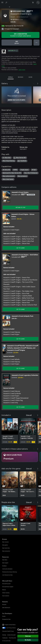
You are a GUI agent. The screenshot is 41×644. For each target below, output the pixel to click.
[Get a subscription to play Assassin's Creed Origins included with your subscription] (20, 35)
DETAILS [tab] (11, 77)
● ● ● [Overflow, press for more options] (37, 42)
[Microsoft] (20, 1)
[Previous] (34, 84)
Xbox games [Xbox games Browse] (5, 545)
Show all (29, 415)
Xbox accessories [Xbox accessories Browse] (6, 551)
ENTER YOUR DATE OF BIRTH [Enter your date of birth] (17, 100)
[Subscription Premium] (20, 457)
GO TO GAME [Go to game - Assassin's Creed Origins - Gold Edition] (20, 309)
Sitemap (4, 635)
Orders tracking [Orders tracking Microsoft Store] (6, 593)
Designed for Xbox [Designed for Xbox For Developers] (6, 619)
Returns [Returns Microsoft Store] (4, 590)
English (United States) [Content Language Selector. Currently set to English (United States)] (10, 625)
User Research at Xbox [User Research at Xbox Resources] (7, 575)
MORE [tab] (30, 77)
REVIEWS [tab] (21, 77)
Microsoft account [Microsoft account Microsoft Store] (6, 584)
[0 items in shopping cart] (33, 3)
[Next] (38, 84)
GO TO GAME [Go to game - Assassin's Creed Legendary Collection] (20, 407)
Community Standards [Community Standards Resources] (7, 569)
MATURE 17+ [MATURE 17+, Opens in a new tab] (13, 51)
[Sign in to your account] (38, 3)
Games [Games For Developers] (4, 616)
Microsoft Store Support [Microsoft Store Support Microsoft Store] (8, 587)
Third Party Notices (13, 638)
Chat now (28, 636)
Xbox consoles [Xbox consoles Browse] (5, 542)
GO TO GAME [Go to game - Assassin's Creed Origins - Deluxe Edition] (20, 248)
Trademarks (5, 638)
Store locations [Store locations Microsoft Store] (6, 596)
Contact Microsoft (11, 635)
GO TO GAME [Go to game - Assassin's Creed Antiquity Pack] (20, 339)
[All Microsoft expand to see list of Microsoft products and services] (2, 3)
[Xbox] (5, 7)
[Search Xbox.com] (7, 2)
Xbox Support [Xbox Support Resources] (5, 563)
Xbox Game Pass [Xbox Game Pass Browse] (6, 548)
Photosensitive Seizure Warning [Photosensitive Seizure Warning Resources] (9, 572)
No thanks (28, 640)
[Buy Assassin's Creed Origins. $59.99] (17, 43)
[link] (10, 431)
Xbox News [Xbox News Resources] (5, 560)
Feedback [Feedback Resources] (4, 566)
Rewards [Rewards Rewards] (4, 604)
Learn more (22, 70)
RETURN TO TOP (20, 207)
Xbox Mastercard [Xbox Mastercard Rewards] (6, 607)
